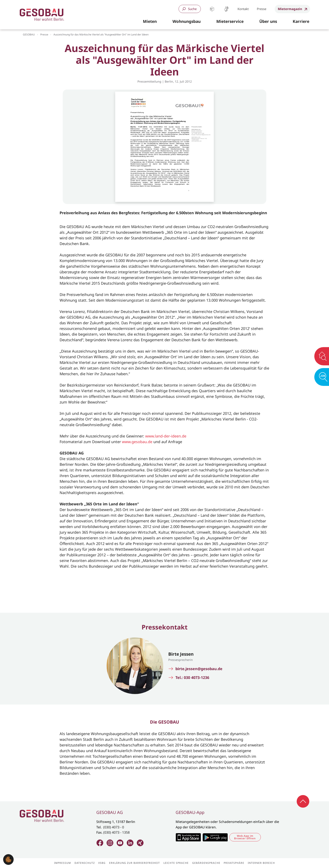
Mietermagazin (290, 9)
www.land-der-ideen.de (166, 436)
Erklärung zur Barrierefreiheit (134, 863)
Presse (262, 9)
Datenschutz (85, 863)
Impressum (63, 863)
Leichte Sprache (212, 9)
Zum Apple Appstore (188, 837)
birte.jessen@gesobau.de (199, 669)
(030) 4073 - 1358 (116, 832)
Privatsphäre (234, 863)
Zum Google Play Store (215, 837)
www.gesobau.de (137, 442)
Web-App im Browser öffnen (245, 837)
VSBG (102, 863)
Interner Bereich (261, 863)
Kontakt (243, 9)
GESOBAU (29, 34)
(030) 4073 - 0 (114, 827)
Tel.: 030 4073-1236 (192, 678)
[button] (150, 22)
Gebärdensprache (226, 9)
